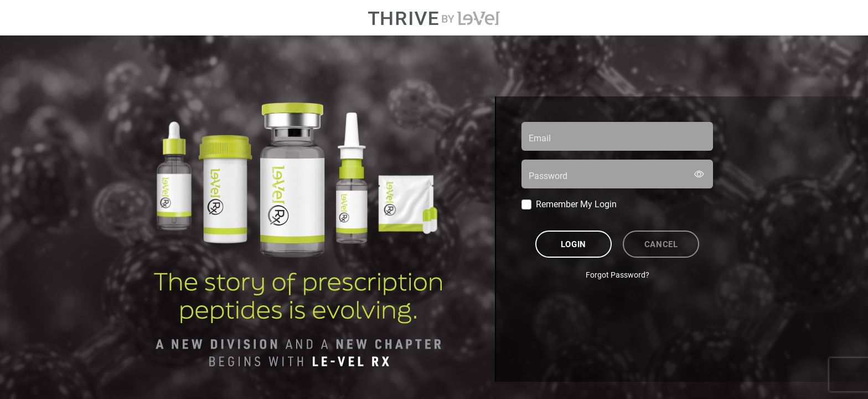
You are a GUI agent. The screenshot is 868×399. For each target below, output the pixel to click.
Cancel (661, 244)
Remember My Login (576, 204)
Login (573, 244)
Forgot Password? (618, 275)
